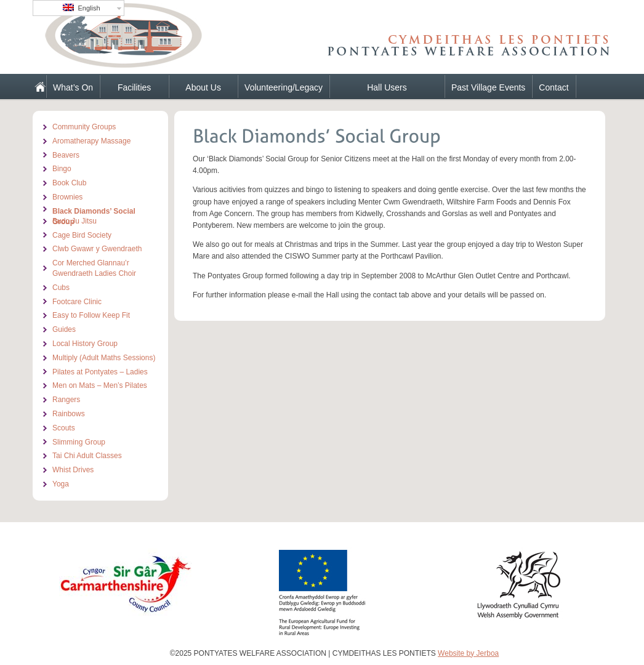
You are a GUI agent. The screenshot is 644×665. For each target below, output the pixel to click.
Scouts (64, 428)
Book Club (69, 183)
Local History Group (85, 344)
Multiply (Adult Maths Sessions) (104, 358)
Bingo (62, 169)
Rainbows (69, 414)
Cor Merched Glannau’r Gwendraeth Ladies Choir (94, 268)
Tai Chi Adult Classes (87, 456)
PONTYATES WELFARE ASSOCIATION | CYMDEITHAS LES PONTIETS (174, 40)
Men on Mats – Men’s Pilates (100, 385)
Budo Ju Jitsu (74, 221)
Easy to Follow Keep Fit (91, 315)
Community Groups (84, 127)
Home (35, 87)
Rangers (66, 400)
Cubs (61, 288)
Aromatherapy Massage (91, 141)
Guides (64, 329)
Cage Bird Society (82, 235)
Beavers (66, 155)
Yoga (61, 484)
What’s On (73, 87)
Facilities (134, 87)
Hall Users (387, 87)
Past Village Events (488, 87)
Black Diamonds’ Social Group (94, 211)
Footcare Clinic (77, 302)
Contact (553, 87)
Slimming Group (79, 442)
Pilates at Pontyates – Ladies (100, 372)
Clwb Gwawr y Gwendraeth (97, 249)
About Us (203, 87)
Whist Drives (73, 470)
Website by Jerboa (468, 653)
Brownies (67, 197)
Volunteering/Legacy (284, 87)
